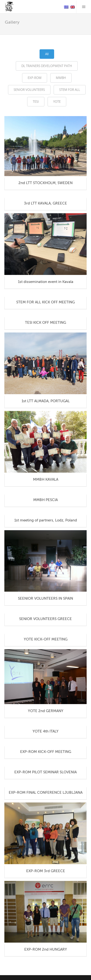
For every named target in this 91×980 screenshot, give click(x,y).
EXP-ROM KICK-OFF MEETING (46, 752)
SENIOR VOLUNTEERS (29, 90)
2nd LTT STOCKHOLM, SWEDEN (45, 183)
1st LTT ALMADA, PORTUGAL (46, 401)
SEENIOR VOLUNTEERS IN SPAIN (45, 598)
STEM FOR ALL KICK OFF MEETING (45, 302)
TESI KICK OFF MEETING (45, 323)
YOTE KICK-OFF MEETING (46, 639)
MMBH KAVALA (46, 479)
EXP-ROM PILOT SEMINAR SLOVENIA (45, 772)
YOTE (57, 102)
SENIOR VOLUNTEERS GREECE (45, 619)
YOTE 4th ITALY (45, 731)
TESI (36, 102)
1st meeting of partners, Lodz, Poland (46, 520)
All (47, 54)
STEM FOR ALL (70, 90)
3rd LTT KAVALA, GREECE (45, 203)
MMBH (61, 78)
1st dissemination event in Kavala (46, 282)
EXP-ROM (35, 78)
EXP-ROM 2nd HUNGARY (46, 949)
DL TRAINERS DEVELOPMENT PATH (47, 66)
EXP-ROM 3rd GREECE (46, 871)
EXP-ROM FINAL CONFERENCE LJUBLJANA (46, 793)
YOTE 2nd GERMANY (46, 711)
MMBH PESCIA (45, 500)
